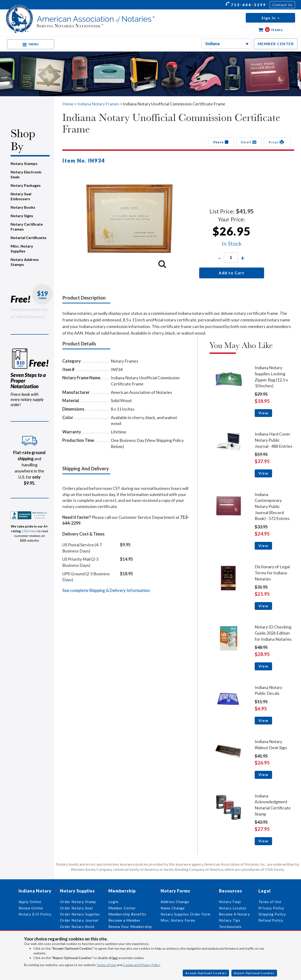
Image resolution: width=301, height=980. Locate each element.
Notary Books (23, 207)
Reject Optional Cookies (254, 973)
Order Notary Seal (76, 908)
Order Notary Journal (79, 920)
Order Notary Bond (77, 927)
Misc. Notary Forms (178, 920)
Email (249, 142)
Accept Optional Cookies (206, 973)
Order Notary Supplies (80, 914)
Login (113, 902)
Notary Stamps (24, 163)
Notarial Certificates (29, 238)
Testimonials (230, 927)
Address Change (175, 902)
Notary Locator (233, 908)
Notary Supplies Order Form (186, 914)
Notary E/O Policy (35, 914)
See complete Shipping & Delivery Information (106, 590)
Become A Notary (234, 914)
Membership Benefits (127, 914)
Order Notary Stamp (78, 902)
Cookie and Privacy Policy (141, 965)
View (263, 413)
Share (221, 142)
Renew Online (31, 908)
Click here (29, 531)
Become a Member (125, 920)
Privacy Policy (271, 908)
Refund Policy (271, 920)
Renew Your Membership (130, 927)
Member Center (122, 908)
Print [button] (277, 142)
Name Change (173, 908)
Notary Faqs (230, 902)
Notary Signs (22, 216)
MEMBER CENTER (276, 44)
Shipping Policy (272, 914)
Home (68, 104)
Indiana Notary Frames (98, 104)
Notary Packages (26, 185)
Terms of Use (106, 965)
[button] (270, 18)
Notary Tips (230, 920)
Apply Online (30, 902)
